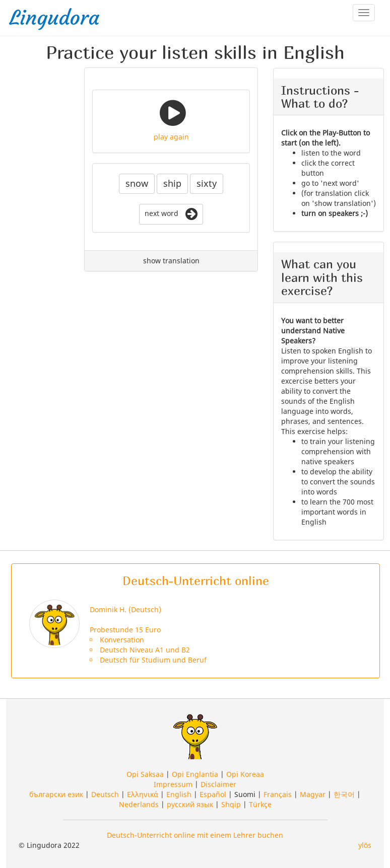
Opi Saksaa (145, 774)
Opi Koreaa (245, 774)
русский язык (190, 804)
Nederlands (139, 804)
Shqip (231, 804)
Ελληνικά (143, 794)
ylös (365, 845)
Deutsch (105, 794)
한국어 (344, 794)
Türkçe (260, 804)
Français (278, 794)
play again (171, 137)
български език (56, 794)
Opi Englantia (195, 774)
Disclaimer (218, 784)
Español (213, 794)
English (179, 794)
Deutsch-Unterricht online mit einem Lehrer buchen (195, 835)
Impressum (173, 784)
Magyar (313, 794)
